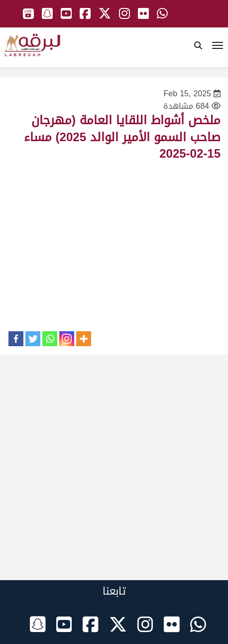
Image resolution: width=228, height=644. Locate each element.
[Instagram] (67, 339)
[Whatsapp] (50, 339)
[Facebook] (16, 339)
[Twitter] (33, 339)
